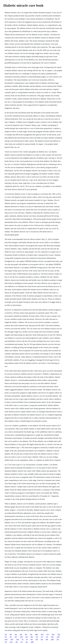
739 (37, 637)
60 (27, 639)
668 (47, 639)
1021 (42, 634)
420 (42, 639)
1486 (32, 642)
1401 (52, 637)
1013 (11, 642)
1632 (6, 639)
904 (32, 637)
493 (16, 634)
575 (42, 637)
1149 (17, 639)
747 (6, 637)
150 (6, 634)
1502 (59, 634)
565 (26, 634)
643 (32, 639)
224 (11, 637)
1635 (12, 639)
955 (16, 637)
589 (37, 639)
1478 (58, 637)
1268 (52, 639)
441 (27, 642)
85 (23, 639)
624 (27, 637)
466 (21, 634)
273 (22, 642)
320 (16, 642)
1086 (36, 634)
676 (48, 634)
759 (6, 642)
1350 (21, 637)
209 (31, 634)
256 (58, 639)
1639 (53, 634)
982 (11, 634)
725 (47, 637)
